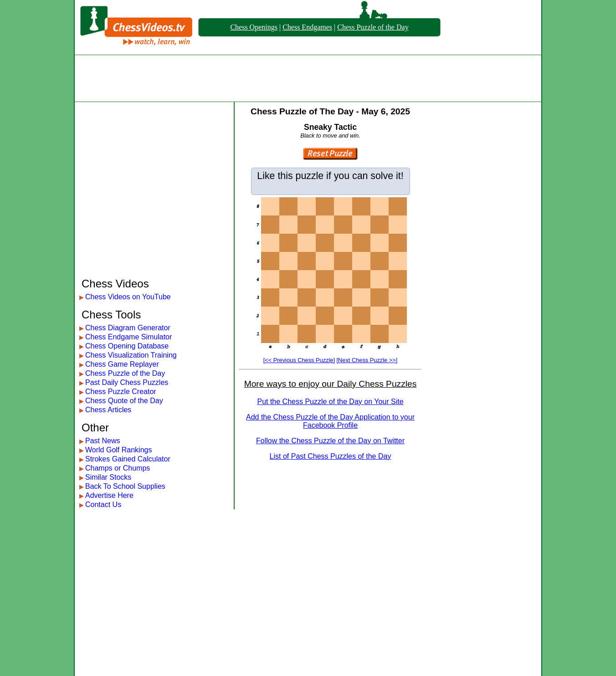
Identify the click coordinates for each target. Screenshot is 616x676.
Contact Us (103, 504)
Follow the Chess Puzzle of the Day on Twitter (330, 441)
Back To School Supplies (125, 486)
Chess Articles (108, 410)
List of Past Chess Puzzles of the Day (331, 456)
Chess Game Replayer (122, 364)
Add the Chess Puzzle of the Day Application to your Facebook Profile (330, 421)
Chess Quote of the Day (124, 401)
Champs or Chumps (118, 468)
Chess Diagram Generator (128, 328)
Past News (103, 441)
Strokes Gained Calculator (128, 459)
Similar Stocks (108, 477)
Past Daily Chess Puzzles (127, 382)
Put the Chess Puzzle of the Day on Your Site (330, 402)
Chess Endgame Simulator (128, 337)
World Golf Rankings (118, 450)
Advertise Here (109, 495)
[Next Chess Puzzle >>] (367, 360)
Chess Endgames (307, 27)
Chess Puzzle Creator (121, 392)
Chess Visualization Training (131, 355)
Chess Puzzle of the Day (373, 27)
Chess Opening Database (127, 346)
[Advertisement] (308, 78)
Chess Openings (254, 27)
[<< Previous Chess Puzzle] (299, 360)
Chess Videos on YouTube (128, 297)
